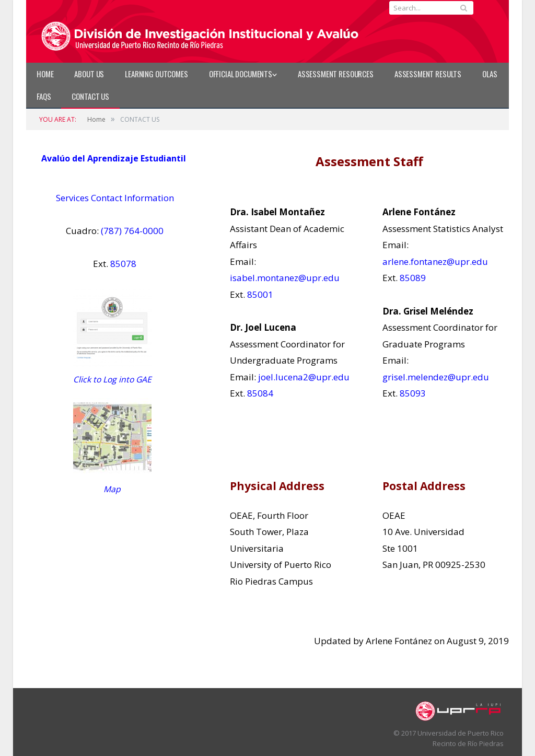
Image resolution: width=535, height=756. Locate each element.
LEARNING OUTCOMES (156, 74)
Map (112, 489)
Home (45, 74)
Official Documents (241, 74)
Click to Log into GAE (112, 379)
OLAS (490, 74)
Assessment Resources (336, 74)
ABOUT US (89, 74)
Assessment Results (428, 74)
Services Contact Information (115, 198)
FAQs (44, 96)
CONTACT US (90, 96)
